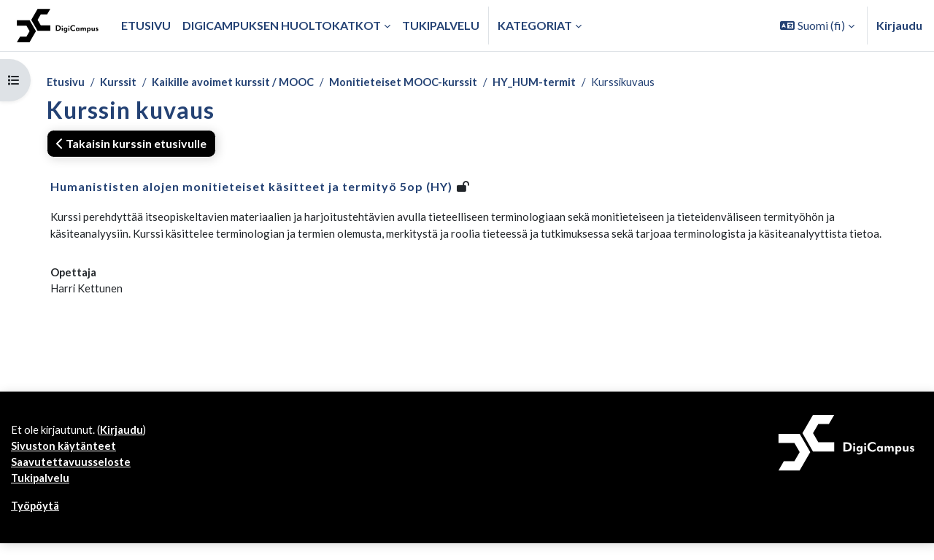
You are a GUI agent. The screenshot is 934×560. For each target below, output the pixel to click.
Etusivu (67, 83)
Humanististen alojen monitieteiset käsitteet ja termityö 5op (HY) (251, 188)
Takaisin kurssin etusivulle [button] (131, 145)
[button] (817, 26)
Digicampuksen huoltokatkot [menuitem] (282, 25)
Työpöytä (38, 522)
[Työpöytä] (58, 26)
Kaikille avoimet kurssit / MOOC (246, 83)
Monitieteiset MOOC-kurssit (428, 83)
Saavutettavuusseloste (74, 475)
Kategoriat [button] (535, 25)
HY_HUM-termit (567, 83)
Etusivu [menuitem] (146, 25)
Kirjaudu (899, 25)
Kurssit (123, 83)
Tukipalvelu (42, 493)
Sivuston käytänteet (66, 458)
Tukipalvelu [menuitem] (441, 25)
